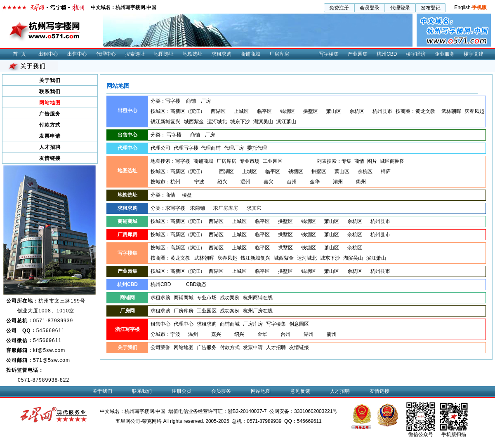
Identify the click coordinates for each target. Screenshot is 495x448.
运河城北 (217, 122)
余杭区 (357, 111)
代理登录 (400, 8)
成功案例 (230, 298)
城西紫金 (194, 122)
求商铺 (198, 208)
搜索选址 (135, 54)
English (462, 7)
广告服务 (50, 114)
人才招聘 (50, 147)
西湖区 (218, 111)
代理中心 (106, 54)
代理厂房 (234, 148)
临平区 (264, 111)
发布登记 (431, 8)
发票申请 (50, 136)
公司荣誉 (160, 347)
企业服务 (445, 54)
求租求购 (222, 54)
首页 (21, 54)
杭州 (175, 182)
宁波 (199, 182)
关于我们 (50, 80)
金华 (315, 182)
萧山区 (334, 111)
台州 (292, 182)
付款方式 (50, 125)
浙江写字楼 (127, 329)
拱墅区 (311, 111)
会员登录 (370, 8)
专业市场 (250, 161)
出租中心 (48, 54)
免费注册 (339, 8)
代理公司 (160, 148)
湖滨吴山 (263, 122)
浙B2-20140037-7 (247, 411)
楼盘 (187, 195)
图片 (372, 161)
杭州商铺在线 (258, 298)
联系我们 (50, 91)
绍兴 (222, 182)
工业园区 (273, 161)
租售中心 (160, 324)
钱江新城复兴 (165, 122)
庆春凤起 (474, 111)
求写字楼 (175, 208)
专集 (346, 161)
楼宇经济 (416, 54)
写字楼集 (329, 54)
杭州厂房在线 (258, 311)
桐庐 (386, 171)
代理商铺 (211, 148)
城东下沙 (240, 122)
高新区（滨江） (188, 111)
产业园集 (358, 54)
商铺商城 (250, 54)
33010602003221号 (316, 411)
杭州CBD (387, 54)
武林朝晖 (451, 111)
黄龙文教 (425, 111)
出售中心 (77, 54)
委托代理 (257, 148)
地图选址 (164, 54)
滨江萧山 (286, 122)
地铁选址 (193, 54)
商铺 (191, 101)
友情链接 (50, 158)
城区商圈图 (392, 161)
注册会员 (181, 391)
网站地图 (50, 103)
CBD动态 (196, 284)
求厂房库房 (226, 208)
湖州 (338, 182)
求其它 (254, 208)
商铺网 (127, 298)
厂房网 (127, 311)
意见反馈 (300, 391)
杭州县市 (382, 111)
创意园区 (299, 324)
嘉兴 (269, 182)
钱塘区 (288, 111)
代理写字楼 (186, 148)
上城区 (241, 111)
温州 (245, 182)
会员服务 (221, 391)
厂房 (206, 101)
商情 (359, 161)
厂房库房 (279, 54)
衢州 (361, 182)
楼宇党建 (474, 54)
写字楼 (173, 101)
